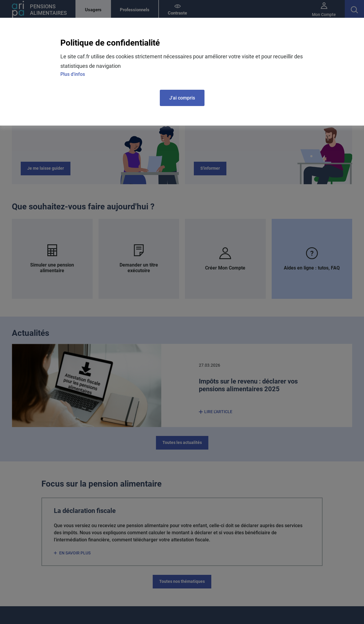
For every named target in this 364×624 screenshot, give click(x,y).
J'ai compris (182, 98)
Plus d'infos (73, 74)
